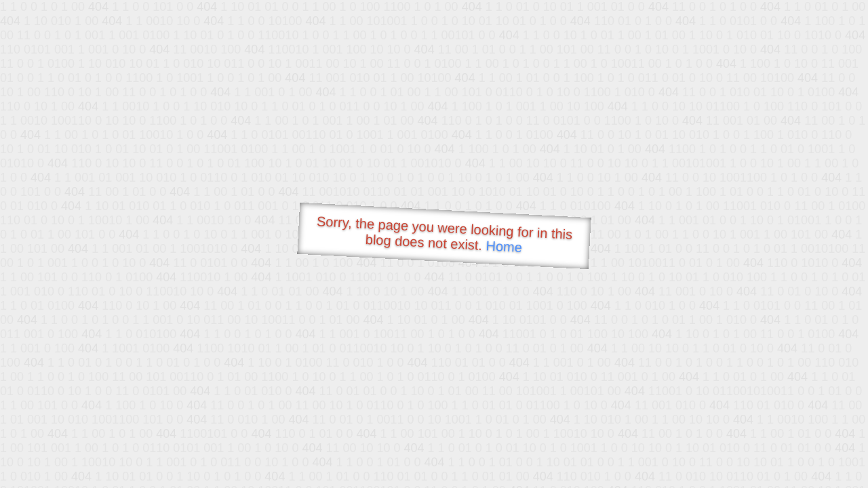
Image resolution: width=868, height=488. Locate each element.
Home (504, 246)
